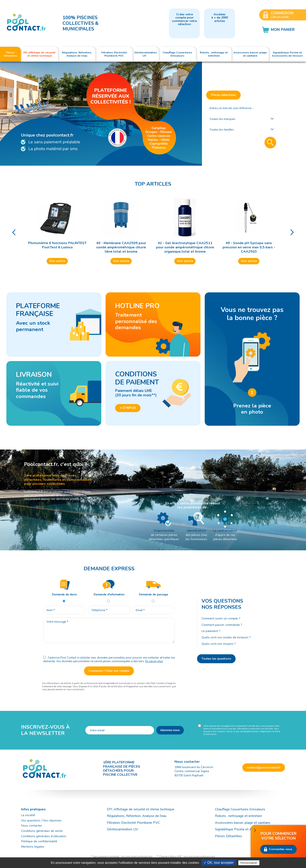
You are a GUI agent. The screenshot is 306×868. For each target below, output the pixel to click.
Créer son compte (280, 17)
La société (28, 815)
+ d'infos (128, 408)
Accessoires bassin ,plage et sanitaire (243, 823)
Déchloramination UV (124, 829)
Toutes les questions (216, 659)
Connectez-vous (281, 849)
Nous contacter (31, 826)
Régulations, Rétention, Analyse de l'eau (137, 816)
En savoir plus (154, 661)
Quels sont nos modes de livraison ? (226, 637)
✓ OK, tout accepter (219, 863)
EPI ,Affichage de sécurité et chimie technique (141, 809)
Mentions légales (33, 847)
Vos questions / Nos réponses (41, 820)
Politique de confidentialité (39, 841)
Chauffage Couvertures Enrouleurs (240, 809)
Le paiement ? (211, 631)
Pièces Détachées (228, 836)
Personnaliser (249, 863)
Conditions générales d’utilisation (44, 836)
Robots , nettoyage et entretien (238, 816)
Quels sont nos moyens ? (219, 644)
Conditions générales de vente (42, 831)
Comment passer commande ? (222, 625)
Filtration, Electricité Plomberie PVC (133, 823)
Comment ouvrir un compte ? (221, 618)
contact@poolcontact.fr (264, 768)
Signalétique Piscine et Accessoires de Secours (250, 829)
